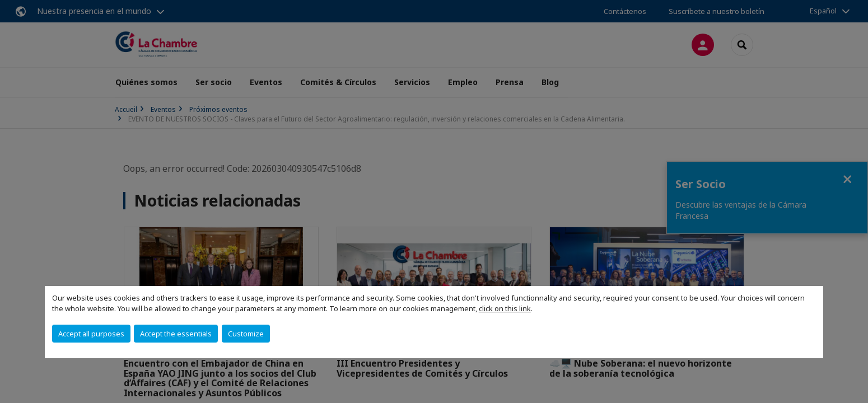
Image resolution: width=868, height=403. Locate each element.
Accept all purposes (91, 334)
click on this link (505, 308)
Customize (246, 334)
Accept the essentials (176, 334)
